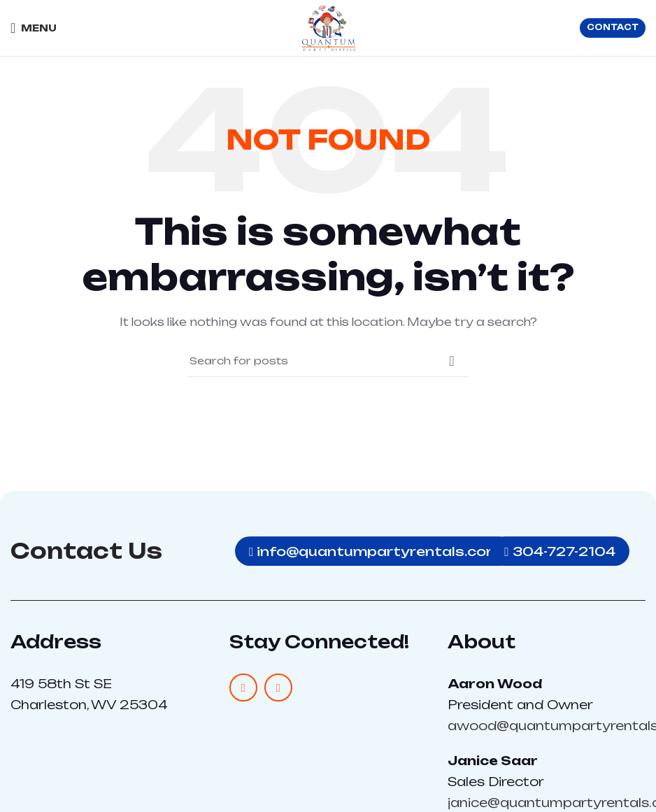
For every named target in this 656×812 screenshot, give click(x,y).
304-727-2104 (562, 551)
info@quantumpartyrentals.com (376, 551)
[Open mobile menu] (34, 28)
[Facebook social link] (243, 688)
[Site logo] (328, 27)
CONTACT (613, 27)
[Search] (328, 361)
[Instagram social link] (278, 688)
